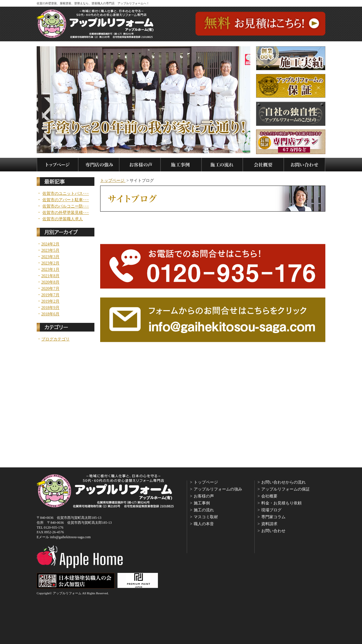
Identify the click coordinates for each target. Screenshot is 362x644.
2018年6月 (50, 314)
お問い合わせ (273, 531)
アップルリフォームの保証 (286, 489)
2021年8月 (50, 276)
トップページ (113, 181)
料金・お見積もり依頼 (281, 503)
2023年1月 (50, 270)
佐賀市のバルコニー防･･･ (66, 206)
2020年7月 (50, 289)
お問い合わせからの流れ (283, 482)
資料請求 (269, 524)
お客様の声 (204, 496)
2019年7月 (50, 295)
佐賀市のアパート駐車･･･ (66, 200)
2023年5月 (50, 251)
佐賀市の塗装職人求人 (63, 219)
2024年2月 (50, 244)
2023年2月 (50, 263)
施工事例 (202, 503)
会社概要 (269, 496)
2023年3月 (50, 257)
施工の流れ (204, 510)
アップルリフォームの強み (218, 489)
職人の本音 (204, 524)
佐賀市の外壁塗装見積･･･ (66, 213)
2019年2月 (50, 301)
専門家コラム (273, 517)
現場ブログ (271, 510)
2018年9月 (50, 308)
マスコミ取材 (206, 517)
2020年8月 (50, 282)
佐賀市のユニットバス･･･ (66, 194)
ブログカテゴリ (55, 339)
